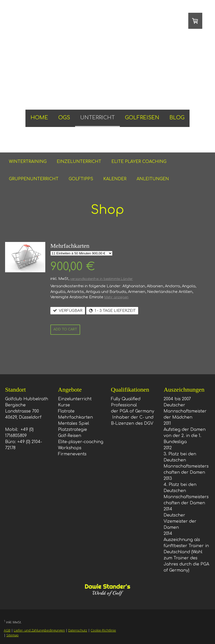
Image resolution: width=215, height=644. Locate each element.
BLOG (177, 118)
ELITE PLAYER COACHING (139, 162)
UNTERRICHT (97, 118)
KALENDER (115, 179)
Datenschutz (78, 630)
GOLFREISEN (142, 118)
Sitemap (12, 635)
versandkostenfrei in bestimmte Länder (102, 279)
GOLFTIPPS (81, 179)
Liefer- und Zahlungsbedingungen (39, 630)
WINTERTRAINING (28, 162)
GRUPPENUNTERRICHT (34, 179)
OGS (64, 118)
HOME (39, 118)
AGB (7, 630)
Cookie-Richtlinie (103, 630)
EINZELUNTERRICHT (79, 162)
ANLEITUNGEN (153, 179)
